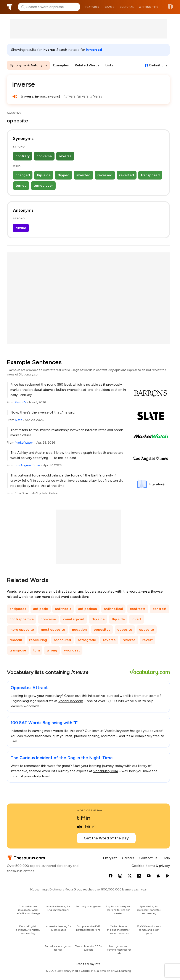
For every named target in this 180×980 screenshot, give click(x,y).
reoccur (16, 640)
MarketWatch (24, 443)
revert (148, 640)
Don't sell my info (88, 964)
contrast (160, 609)
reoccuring (38, 640)
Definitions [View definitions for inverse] (158, 65)
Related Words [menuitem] (87, 65)
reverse (65, 156)
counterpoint (74, 619)
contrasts (138, 609)
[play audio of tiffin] (79, 827)
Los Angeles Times (28, 465)
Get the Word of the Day (106, 838)
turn (36, 650)
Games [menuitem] (110, 7)
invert (137, 619)
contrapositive (22, 619)
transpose (18, 650)
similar (21, 228)
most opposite (53, 630)
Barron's (21, 402)
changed (23, 175)
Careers (128, 858)
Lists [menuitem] (109, 65)
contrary (23, 156)
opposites (102, 630)
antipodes (18, 609)
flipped (63, 175)
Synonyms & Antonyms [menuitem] (28, 65)
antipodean (88, 609)
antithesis (63, 609)
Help (166, 858)
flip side (98, 619)
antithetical (113, 609)
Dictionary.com (171, 7)
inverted (83, 175)
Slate (18, 420)
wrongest (72, 650)
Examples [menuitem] (61, 65)
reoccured (62, 640)
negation (79, 630)
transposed (150, 175)
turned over (43, 185)
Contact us (148, 858)
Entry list (110, 858)
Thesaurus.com (10, 7)
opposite (125, 630)
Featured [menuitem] (92, 7)
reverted (127, 175)
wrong (52, 650)
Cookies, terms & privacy (151, 866)
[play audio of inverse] (15, 96)
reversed (105, 175)
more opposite (22, 630)
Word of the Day (90, 810)
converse (44, 156)
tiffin (84, 818)
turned (21, 185)
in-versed (94, 50)
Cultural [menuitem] (127, 7)
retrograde (87, 640)
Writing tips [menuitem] (149, 7)
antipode (41, 609)
